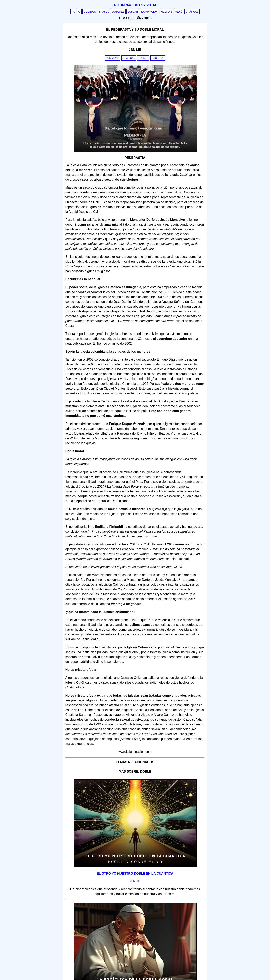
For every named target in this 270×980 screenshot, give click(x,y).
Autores (118, 12)
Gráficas (192, 12)
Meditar (166, 12)
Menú (179, 12)
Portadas (113, 58)
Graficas (129, 58)
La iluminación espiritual (135, 5)
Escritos (158, 58)
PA (73, 12)
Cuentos (90, 12)
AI (79, 12)
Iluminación (149, 12)
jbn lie (135, 881)
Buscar (133, 12)
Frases (104, 12)
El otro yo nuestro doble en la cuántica (135, 873)
